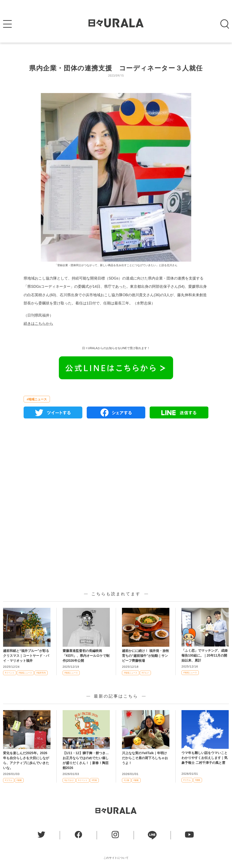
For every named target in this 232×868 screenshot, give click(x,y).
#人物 (126, 780)
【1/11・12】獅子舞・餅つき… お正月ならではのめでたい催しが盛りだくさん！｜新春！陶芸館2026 (86, 760)
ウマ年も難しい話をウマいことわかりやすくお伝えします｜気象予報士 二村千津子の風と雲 (204, 758)
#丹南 (94, 780)
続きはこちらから (38, 324)
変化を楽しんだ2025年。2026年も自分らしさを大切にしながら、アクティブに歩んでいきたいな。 (26, 760)
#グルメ (145, 673)
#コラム (9, 780)
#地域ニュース (37, 399)
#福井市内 (41, 673)
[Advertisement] (116, 469)
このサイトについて (116, 858)
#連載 (19, 780)
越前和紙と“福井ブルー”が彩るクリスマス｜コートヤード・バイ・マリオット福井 (26, 656)
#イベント (10, 673)
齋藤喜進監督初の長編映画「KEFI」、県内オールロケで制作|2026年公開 (86, 656)
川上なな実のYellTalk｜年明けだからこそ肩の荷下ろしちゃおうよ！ (145, 758)
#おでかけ (69, 780)
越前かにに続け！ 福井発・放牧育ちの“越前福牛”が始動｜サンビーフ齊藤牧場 (145, 656)
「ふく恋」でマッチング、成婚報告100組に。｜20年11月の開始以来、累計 (204, 655)
